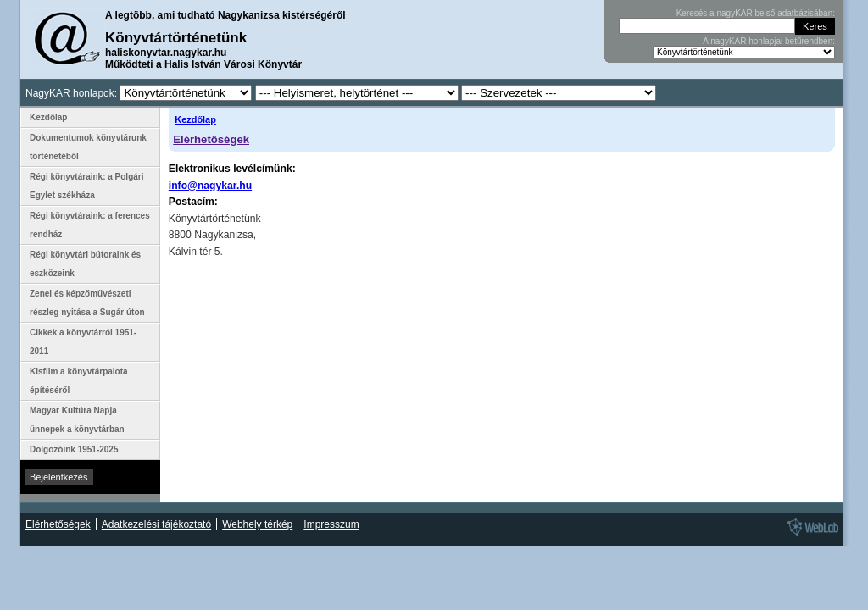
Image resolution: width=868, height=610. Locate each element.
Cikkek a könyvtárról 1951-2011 (83, 342)
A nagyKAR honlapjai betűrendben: (769, 41)
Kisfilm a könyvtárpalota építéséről (79, 381)
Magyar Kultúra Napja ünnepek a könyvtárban (77, 420)
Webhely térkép (257, 524)
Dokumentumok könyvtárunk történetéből (88, 147)
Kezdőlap (195, 119)
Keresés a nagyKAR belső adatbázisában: (756, 13)
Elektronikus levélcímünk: (232, 169)
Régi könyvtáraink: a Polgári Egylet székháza (87, 186)
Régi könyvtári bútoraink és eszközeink (85, 264)
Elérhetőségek (211, 139)
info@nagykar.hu (210, 186)
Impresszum (331, 524)
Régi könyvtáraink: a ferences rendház (90, 225)
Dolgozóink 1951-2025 (74, 449)
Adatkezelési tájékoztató (156, 524)
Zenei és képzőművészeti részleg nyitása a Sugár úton (87, 303)
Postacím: (193, 202)
